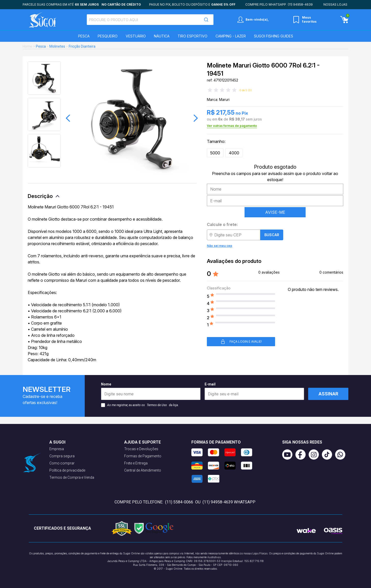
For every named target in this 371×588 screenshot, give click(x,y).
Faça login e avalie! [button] (241, 342)
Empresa (57, 449)
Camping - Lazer (231, 36)
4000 (234, 153)
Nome (151, 391)
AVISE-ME (275, 212)
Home (27, 46)
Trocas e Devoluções (141, 449)
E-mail (254, 391)
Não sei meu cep (220, 246)
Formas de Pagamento (143, 456)
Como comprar (62, 463)
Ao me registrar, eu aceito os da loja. (140, 405)
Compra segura (62, 456)
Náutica (162, 36)
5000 (215, 153)
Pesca (84, 36)
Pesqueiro (108, 36)
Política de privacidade (67, 470)
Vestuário (136, 36)
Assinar (328, 394)
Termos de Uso (157, 405)
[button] (68, 118)
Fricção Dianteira (82, 46)
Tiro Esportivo (192, 36)
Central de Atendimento (143, 470)
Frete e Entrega (136, 463)
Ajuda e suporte (142, 442)
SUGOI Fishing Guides (274, 36)
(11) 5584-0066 (179, 502)
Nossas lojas (335, 4)
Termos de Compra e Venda (72, 477)
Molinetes (57, 46)
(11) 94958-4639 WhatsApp (229, 502)
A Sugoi (57, 442)
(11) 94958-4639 (300, 4)
